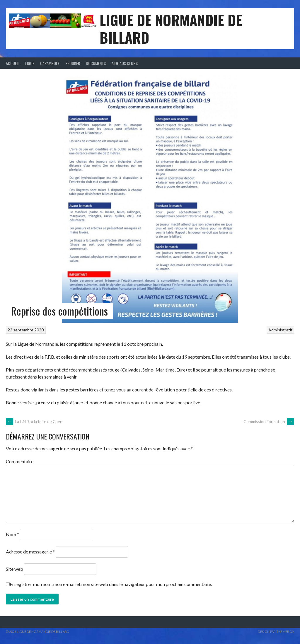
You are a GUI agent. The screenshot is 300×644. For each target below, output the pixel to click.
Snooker (73, 63)
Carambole (50, 63)
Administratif (280, 330)
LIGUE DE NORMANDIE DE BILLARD (171, 29)
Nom (12, 534)
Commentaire (20, 461)
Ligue (30, 63)
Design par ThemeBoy (276, 632)
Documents (96, 63)
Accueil (13, 63)
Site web (15, 569)
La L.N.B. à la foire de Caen (34, 421)
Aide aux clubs (125, 63)
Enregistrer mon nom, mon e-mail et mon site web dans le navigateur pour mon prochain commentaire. (111, 584)
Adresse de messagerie (30, 552)
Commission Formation (269, 421)
